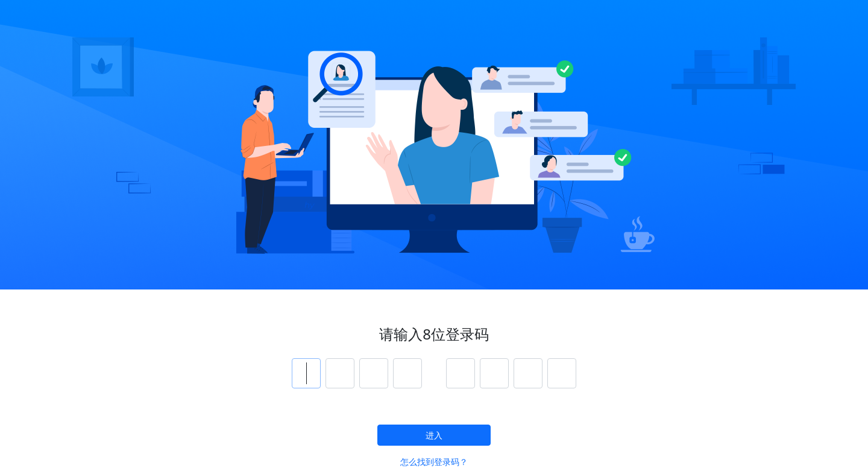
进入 (434, 435)
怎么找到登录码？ (434, 462)
